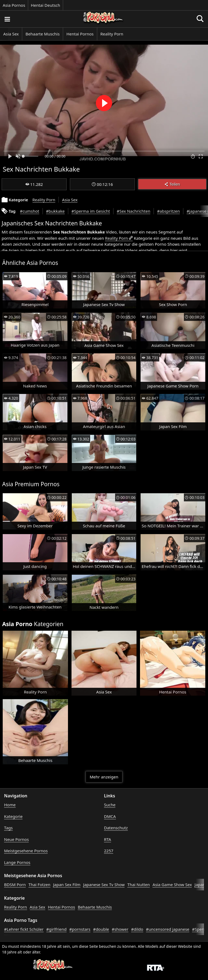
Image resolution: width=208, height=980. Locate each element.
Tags (8, 828)
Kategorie (13, 816)
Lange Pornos (17, 862)
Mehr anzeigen (104, 777)
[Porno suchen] (7, 19)
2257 (109, 851)
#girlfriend (56, 929)
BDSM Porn (15, 884)
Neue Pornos (16, 839)
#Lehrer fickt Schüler (24, 929)
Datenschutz (116, 828)
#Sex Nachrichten (134, 211)
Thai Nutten (139, 884)
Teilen (172, 184)
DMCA (110, 816)
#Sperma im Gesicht (91, 211)
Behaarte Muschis (43, 34)
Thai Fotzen (39, 884)
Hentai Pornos (80, 34)
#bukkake (55, 211)
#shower (120, 929)
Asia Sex (11, 34)
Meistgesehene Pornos (26, 851)
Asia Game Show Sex (172, 884)
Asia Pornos (14, 5)
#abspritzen (168, 211)
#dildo (137, 929)
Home (10, 805)
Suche (110, 805)
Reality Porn (112, 34)
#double (101, 929)
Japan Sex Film (67, 884)
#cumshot (30, 211)
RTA (108, 839)
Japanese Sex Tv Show (104, 884)
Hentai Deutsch (45, 5)
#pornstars (80, 929)
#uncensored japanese (168, 929)
